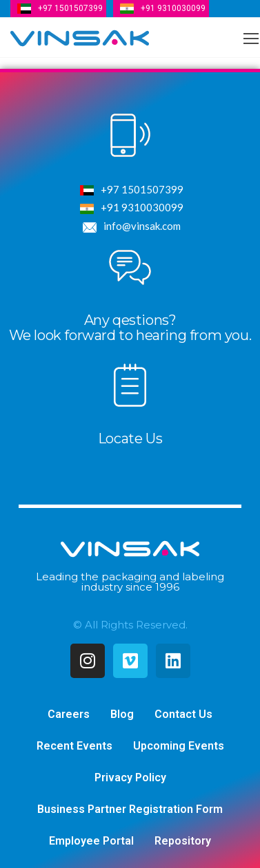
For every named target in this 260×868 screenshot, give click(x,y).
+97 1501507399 (70, 8)
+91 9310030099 (173, 8)
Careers (69, 714)
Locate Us (130, 438)
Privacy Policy (130, 777)
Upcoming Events (179, 746)
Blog (122, 714)
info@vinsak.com (130, 227)
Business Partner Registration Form (130, 809)
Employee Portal (91, 841)
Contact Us (183, 714)
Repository (183, 841)
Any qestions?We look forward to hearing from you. (130, 328)
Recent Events (74, 746)
